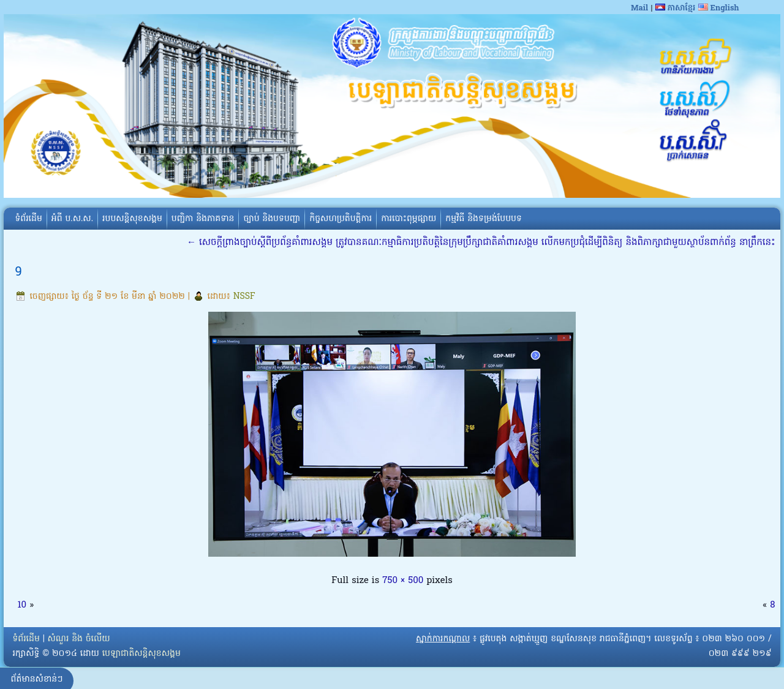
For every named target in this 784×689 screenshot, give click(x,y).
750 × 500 (403, 581)
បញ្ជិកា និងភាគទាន (203, 219)
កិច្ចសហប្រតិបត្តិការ (341, 219)
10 (22, 605)
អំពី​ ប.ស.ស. (72, 219)
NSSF (244, 297)
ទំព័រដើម (28, 219)
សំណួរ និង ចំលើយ (79, 639)
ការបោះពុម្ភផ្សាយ (409, 219)
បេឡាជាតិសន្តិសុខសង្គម (141, 654)
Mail (639, 8)
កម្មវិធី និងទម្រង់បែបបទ (483, 219)
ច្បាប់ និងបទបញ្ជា (272, 219)
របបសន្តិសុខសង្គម (132, 219)
